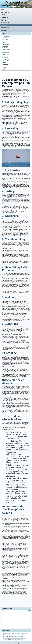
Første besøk (6, 59)
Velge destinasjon (7, 61)
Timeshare (5, 41)
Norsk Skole (6, 40)
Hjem (3, 10)
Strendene (4, 17)
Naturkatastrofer (6, 49)
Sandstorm (5, 51)
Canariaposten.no (16, 2)
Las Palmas (15, 200)
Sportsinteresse (6, 56)
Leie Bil (5, 38)
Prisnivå (5, 67)
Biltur (4, 69)
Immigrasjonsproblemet (8, 66)
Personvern (5, 30)
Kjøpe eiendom (6, 54)
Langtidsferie (6, 58)
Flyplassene (5, 23)
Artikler (4, 25)
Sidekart (5, 62)
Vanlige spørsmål (7, 36)
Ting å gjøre (6, 48)
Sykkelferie (5, 64)
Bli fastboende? (6, 44)
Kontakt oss (5, 28)
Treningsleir (5, 46)
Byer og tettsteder (7, 20)
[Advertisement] (16, 73)
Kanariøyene (5, 12)
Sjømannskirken (6, 43)
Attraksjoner (5, 15)
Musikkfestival (6, 53)
